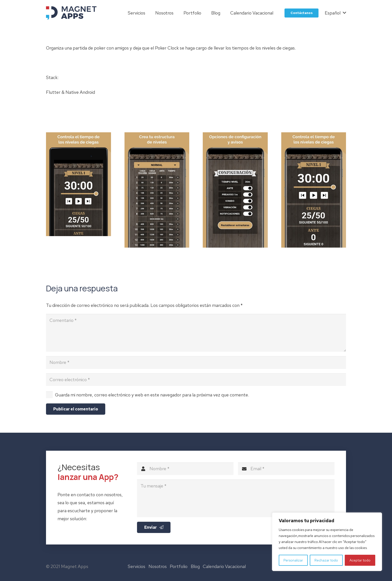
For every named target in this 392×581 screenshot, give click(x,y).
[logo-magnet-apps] (71, 13)
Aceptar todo (360, 560)
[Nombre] (196, 362)
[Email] (286, 473)
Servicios (136, 566)
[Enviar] (154, 532)
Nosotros (158, 566)
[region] (327, 542)
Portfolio (179, 566)
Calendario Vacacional (224, 566)
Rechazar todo (326, 560)
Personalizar (293, 560)
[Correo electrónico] (196, 380)
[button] (335, 13)
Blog (195, 566)
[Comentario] (196, 333)
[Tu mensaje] (236, 503)
